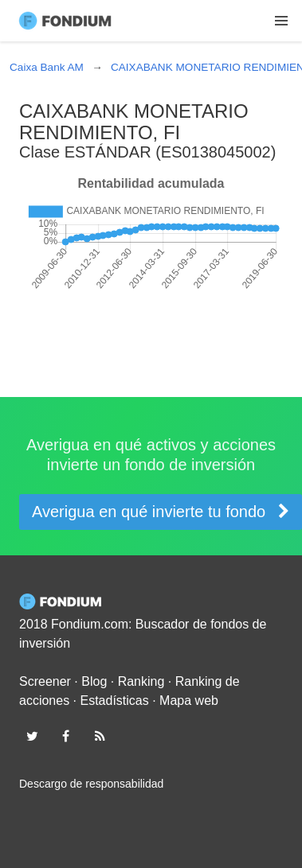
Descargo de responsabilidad (91, 784)
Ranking (141, 681)
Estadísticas (115, 701)
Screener (45, 681)
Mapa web (189, 701)
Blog (94, 681)
